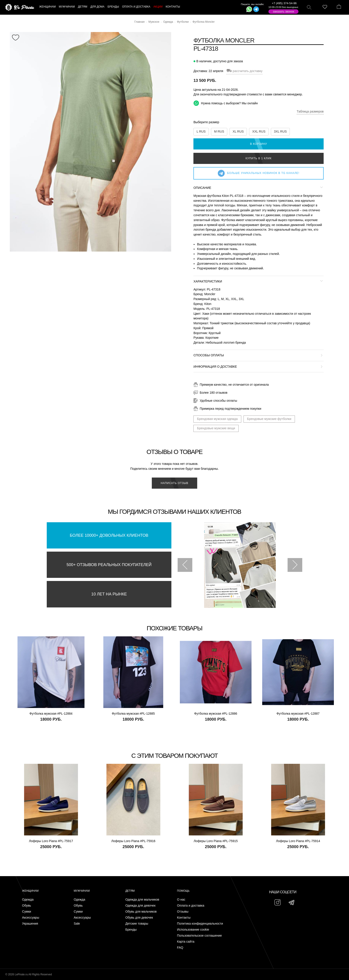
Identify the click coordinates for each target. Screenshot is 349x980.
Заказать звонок (284, 11)
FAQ (180, 948)
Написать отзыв (174, 483)
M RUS (219, 131)
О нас (181, 900)
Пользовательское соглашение (199, 936)
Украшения (30, 924)
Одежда (28, 900)
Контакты (184, 918)
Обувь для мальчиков (141, 912)
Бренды (131, 930)
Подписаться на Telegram (51, 970)
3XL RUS (280, 131)
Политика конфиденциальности (200, 924)
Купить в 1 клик (259, 158)
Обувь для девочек (139, 918)
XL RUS (238, 131)
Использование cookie (193, 930)
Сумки (27, 912)
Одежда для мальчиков (142, 900)
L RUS (201, 131)
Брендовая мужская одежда (217, 419)
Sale (77, 924)
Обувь (26, 906)
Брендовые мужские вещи (216, 428)
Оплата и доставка (191, 906)
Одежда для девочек (140, 906)
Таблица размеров (310, 111)
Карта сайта (186, 942)
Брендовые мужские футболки (269, 419)
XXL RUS (259, 131)
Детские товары (137, 924)
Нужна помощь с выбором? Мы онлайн (226, 103)
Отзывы (183, 912)
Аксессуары (31, 918)
